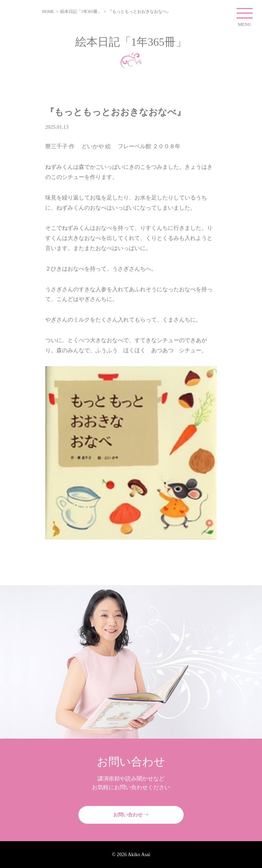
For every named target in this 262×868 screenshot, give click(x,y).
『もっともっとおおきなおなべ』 (139, 12)
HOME (48, 12)
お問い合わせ (131, 815)
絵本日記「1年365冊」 (81, 12)
